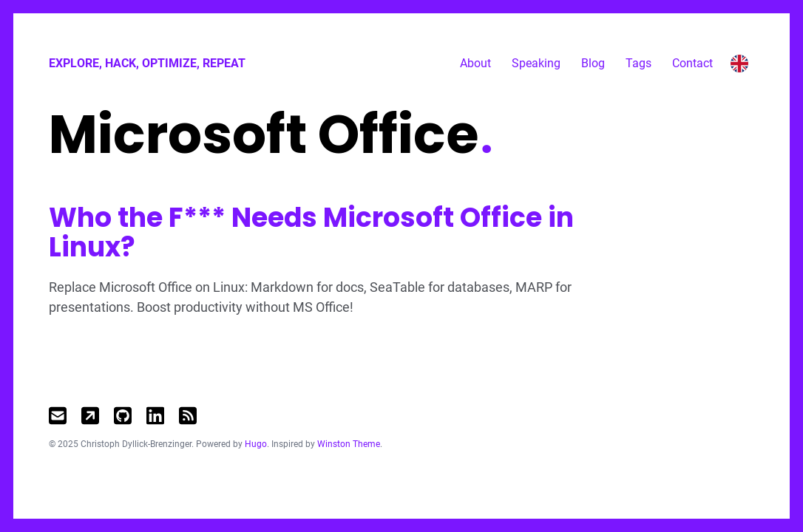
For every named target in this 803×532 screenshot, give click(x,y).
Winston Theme (349, 444)
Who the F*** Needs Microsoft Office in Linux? (311, 232)
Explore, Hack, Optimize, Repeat (147, 63)
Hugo (256, 444)
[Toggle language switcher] (739, 64)
